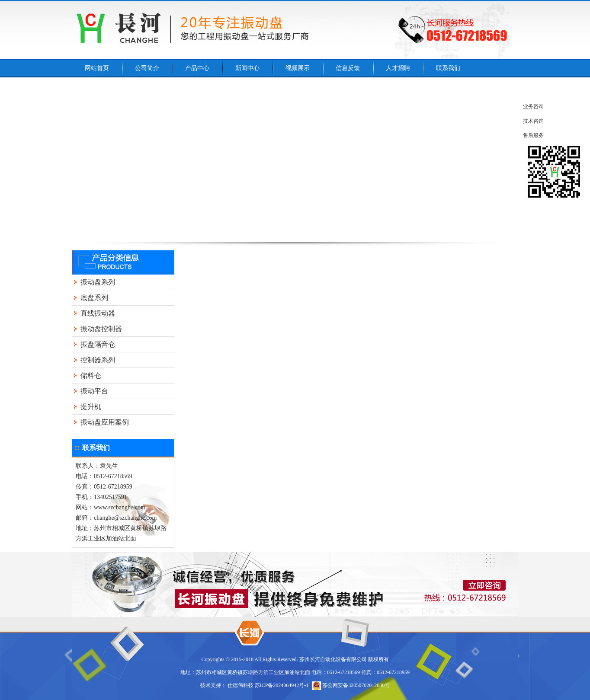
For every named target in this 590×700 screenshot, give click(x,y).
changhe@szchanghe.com (125, 518)
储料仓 (91, 376)
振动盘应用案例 (105, 422)
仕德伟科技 (240, 685)
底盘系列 (94, 298)
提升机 (91, 407)
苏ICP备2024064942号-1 (282, 685)
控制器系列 (98, 360)
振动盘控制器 (101, 329)
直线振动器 (98, 313)
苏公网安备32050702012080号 (351, 685)
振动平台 (94, 391)
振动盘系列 (98, 282)
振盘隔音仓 (98, 344)
